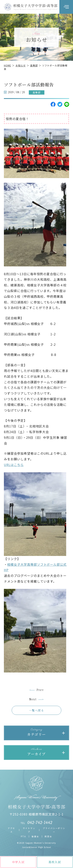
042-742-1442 (40, 823)
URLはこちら (14, 465)
